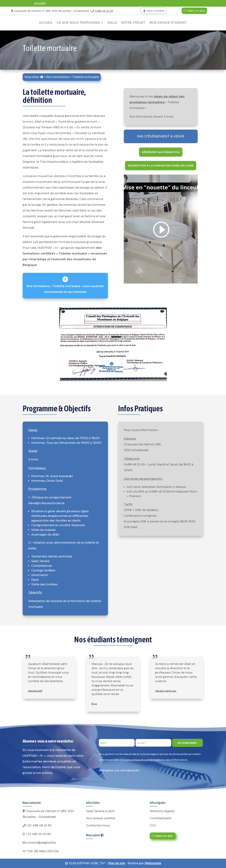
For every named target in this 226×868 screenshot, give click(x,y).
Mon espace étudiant (168, 23)
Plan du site (117, 863)
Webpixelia (153, 863)
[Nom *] (117, 743)
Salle (112, 23)
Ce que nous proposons (78, 23)
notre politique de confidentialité (142, 760)
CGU (153, 825)
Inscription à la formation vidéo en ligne (161, 166)
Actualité (40, 3)
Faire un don (196, 11)
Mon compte (155, 11)
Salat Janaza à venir (100, 811)
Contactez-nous (98, 825)
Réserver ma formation (161, 152)
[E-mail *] (153, 743)
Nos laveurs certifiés (101, 818)
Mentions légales (162, 811)
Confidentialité (161, 818)
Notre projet (133, 23)
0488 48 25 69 (104, 11)
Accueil (46, 23)
